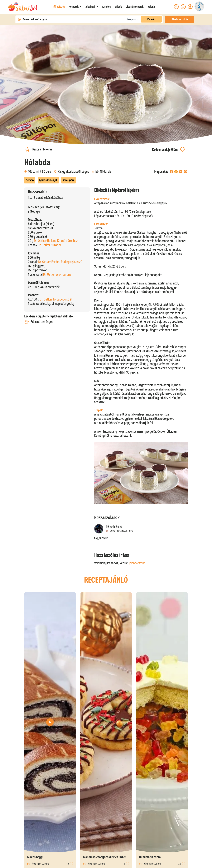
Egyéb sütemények (48, 180)
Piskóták (30, 180)
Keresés (151, 19)
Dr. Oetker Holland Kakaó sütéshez (56, 241)
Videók (118, 7)
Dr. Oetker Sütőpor (50, 245)
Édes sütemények (39, 322)
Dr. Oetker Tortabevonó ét (56, 299)
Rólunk (151, 7)
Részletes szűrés (180, 19)
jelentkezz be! (138, 563)
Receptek (131, 19)
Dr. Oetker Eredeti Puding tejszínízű (60, 262)
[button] (75, 7)
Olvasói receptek (135, 7)
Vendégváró (69, 180)
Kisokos (107, 7)
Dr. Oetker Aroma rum (57, 274)
